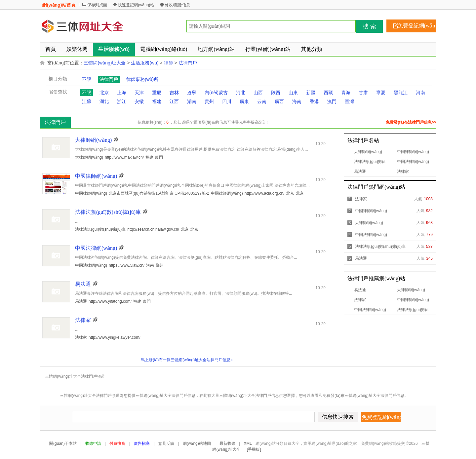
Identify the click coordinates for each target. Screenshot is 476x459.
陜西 (276, 93)
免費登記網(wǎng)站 (416, 28)
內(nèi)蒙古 (216, 93)
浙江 (122, 101)
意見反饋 (166, 443)
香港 (314, 101)
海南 (297, 101)
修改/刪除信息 (177, 5)
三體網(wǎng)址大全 (105, 63)
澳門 (332, 101)
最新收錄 (227, 443)
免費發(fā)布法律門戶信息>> (411, 122)
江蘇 (87, 101)
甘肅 (363, 93)
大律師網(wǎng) (368, 152)
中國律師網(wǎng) (413, 152)
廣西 (279, 101)
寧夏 (381, 93)
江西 (174, 101)
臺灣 (349, 101)
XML (248, 443)
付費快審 (117, 443)
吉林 (174, 93)
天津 (139, 93)
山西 (258, 93)
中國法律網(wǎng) (413, 162)
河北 (241, 93)
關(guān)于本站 (63, 443)
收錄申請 (93, 443)
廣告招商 (142, 443)
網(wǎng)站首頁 (59, 5)
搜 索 (369, 26)
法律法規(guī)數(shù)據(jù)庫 (380, 247)
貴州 (209, 101)
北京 (104, 93)
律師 (169, 63)
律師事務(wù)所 (142, 79)
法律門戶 (188, 63)
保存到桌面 (97, 5)
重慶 (157, 93)
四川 (227, 101)
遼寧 (192, 93)
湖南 (192, 101)
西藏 (328, 93)
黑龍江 (401, 93)
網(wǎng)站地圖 (197, 443)
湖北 (104, 101)
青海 (346, 93)
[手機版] (254, 449)
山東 (293, 93)
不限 (87, 79)
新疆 (311, 93)
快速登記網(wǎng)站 (136, 5)
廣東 (244, 101)
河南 (420, 93)
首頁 (51, 49)
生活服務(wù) (145, 63)
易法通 (360, 172)
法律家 (403, 172)
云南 (262, 101)
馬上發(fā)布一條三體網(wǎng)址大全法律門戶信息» (187, 360)
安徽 (139, 101)
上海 (122, 93)
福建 (157, 101)
